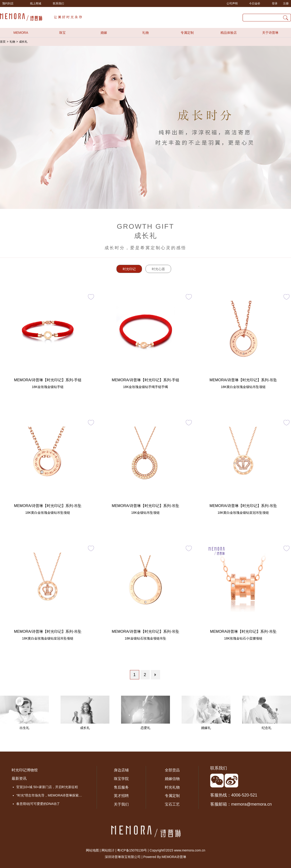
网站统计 (108, 850)
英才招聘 (121, 796)
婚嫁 (104, 33)
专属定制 (187, 33)
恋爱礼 (145, 728)
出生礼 (24, 728)
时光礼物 (172, 787)
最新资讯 (19, 778)
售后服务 (121, 787)
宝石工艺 (172, 804)
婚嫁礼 (206, 728)
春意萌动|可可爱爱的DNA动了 (38, 804)
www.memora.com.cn (190, 850)
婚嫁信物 (172, 779)
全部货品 (172, 770)
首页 (3, 42)
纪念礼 (267, 728)
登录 (275, 3)
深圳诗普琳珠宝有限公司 (123, 857)
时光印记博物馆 (25, 770)
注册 (286, 3)
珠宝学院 (121, 779)
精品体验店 (229, 33)
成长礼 (23, 42)
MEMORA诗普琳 (174, 857)
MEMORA (21, 33)
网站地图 (92, 850)
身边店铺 (121, 770)
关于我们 (121, 804)
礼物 (145, 33)
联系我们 (58, 3)
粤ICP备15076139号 (132, 850)
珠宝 (62, 33)
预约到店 (8, 3)
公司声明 (232, 3)
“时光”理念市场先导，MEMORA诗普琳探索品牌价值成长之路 (51, 795)
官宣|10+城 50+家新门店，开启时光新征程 (47, 787)
